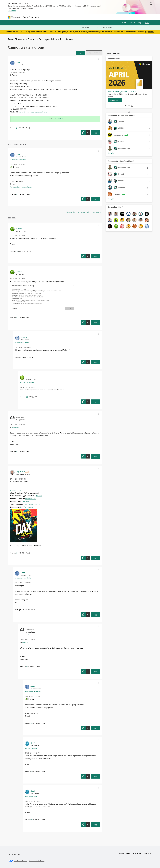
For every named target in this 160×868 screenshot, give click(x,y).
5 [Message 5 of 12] (17, 194)
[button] (80, 53)
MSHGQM (25, 501)
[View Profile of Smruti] (18, 62)
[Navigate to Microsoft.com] (14, 17)
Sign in (133, 23)
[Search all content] (126, 28)
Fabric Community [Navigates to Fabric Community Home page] (31, 17)
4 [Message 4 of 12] (27, 666)
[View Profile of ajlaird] (33, 743)
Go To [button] (147, 23)
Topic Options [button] (93, 53)
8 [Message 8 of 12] (17, 451)
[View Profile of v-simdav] (19, 271)
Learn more (12, 11)
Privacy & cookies (124, 853)
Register (124, 23)
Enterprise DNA (31, 499)
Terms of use (137, 853)
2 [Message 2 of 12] (17, 553)
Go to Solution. (58, 119)
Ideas (63, 17)
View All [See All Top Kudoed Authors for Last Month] (111, 199)
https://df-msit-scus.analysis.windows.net (33, 112)
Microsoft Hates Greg (33, 504)
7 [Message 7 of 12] (32, 771)
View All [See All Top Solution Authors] (111, 153)
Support (100, 17)
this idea (39, 496)
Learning (91, 17)
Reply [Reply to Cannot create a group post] (95, 133)
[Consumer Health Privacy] (37, 861)
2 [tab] (127, 105)
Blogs (83, 17)
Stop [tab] (132, 105)
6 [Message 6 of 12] (32, 819)
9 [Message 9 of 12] (17, 317)
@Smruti (15, 427)
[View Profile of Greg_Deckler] (20, 472)
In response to (18, 159)
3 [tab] (128, 105)
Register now (150, 32)
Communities (73, 17)
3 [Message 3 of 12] (22, 610)
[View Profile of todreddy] (24, 337)
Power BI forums (16, 39)
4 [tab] (130, 105)
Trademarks (147, 853)
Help (140, 23)
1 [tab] (126, 105)
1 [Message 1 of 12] (17, 128)
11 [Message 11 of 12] (27, 397)
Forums (44, 17)
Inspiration (54, 17)
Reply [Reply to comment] (95, 199)
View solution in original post (21, 187)
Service (69, 39)
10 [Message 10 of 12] (22, 357)
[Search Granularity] (90, 28)
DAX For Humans (26, 507)
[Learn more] (115, 100)
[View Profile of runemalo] (19, 228)
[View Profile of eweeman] (29, 377)
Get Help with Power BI (50, 39)
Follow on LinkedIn (17, 490)
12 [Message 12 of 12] (17, 251)
